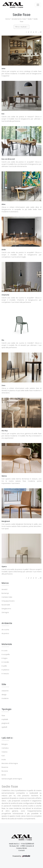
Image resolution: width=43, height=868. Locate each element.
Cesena (4, 752)
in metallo (5, 662)
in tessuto (5, 674)
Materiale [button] (7, 644)
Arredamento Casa (19, 19)
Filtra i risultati (22, 27)
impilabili (5, 719)
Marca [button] (5, 583)
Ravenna (5, 767)
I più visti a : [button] (7, 738)
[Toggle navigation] (38, 5)
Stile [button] (4, 684)
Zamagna (5, 612)
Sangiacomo (6, 609)
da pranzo (5, 633)
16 (41, 32)
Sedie (30, 19)
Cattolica (5, 748)
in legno (5, 658)
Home (8, 19)
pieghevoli (5, 723)
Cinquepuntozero (8, 601)
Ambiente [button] (7, 623)
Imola (4, 760)
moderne (5, 698)
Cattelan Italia (7, 597)
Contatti (21, 850)
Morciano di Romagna (10, 763)
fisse (3, 716)
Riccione (5, 771)
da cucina (5, 630)
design (4, 695)
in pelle (4, 666)
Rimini (4, 775)
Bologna (5, 744)
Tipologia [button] (6, 709)
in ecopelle (6, 654)
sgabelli (4, 727)
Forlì (3, 756)
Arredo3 (4, 589)
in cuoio (5, 651)
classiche (5, 691)
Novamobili (6, 605)
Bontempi (5, 593)
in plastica (5, 670)
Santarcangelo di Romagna (12, 779)
